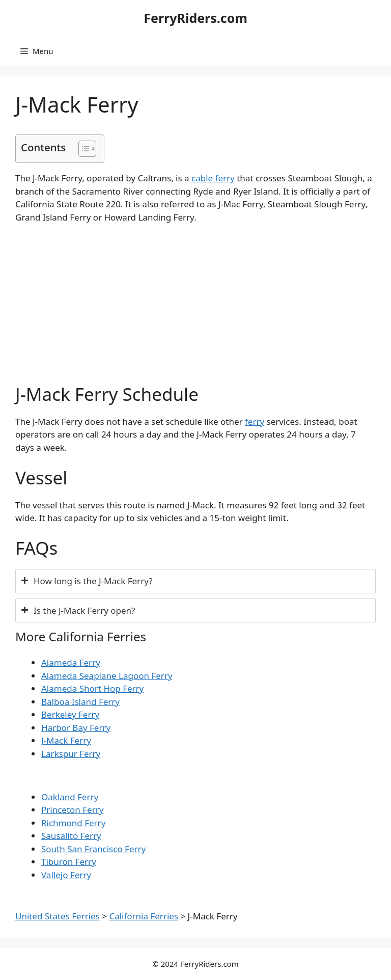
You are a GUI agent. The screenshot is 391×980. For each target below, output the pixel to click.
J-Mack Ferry (66, 740)
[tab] (195, 581)
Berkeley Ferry (70, 714)
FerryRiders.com (195, 18)
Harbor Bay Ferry (76, 728)
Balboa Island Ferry (80, 702)
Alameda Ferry (71, 662)
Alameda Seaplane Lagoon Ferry (107, 676)
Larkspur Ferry (71, 754)
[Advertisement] (195, 308)
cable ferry (213, 178)
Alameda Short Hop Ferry (92, 688)
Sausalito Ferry (71, 836)
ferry (255, 421)
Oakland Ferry (70, 797)
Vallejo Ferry (66, 875)
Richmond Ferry (73, 823)
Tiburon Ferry (69, 862)
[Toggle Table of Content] (82, 149)
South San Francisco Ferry (93, 849)
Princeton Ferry (72, 810)
